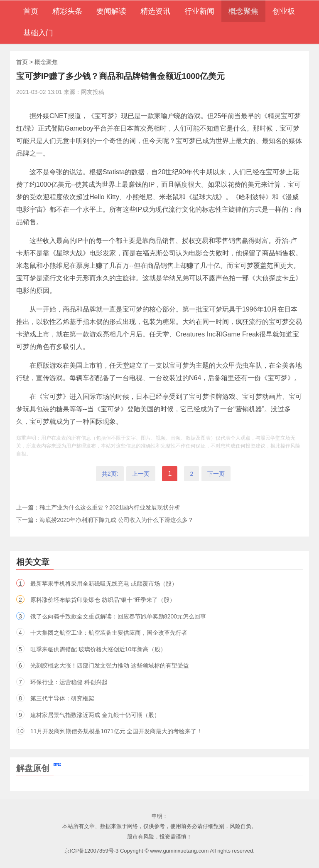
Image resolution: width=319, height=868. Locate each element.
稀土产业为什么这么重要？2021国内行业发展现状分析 (110, 507)
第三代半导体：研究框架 (62, 698)
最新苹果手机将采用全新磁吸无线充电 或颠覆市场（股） (104, 584)
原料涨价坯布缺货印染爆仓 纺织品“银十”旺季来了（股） (103, 600)
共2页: (110, 474)
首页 (22, 62)
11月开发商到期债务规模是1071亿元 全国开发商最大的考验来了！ (117, 731)
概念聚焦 (46, 62)
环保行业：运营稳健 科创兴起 (69, 682)
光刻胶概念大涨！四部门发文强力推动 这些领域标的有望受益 (110, 665)
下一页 (216, 474)
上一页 (141, 474)
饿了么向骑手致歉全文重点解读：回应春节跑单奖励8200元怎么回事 (118, 616)
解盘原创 (39, 768)
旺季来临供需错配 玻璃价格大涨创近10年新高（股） (98, 649)
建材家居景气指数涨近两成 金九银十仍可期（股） (95, 715)
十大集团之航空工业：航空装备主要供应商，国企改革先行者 (109, 633)
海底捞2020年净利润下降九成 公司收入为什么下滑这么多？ (117, 520)
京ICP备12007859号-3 (91, 851)
